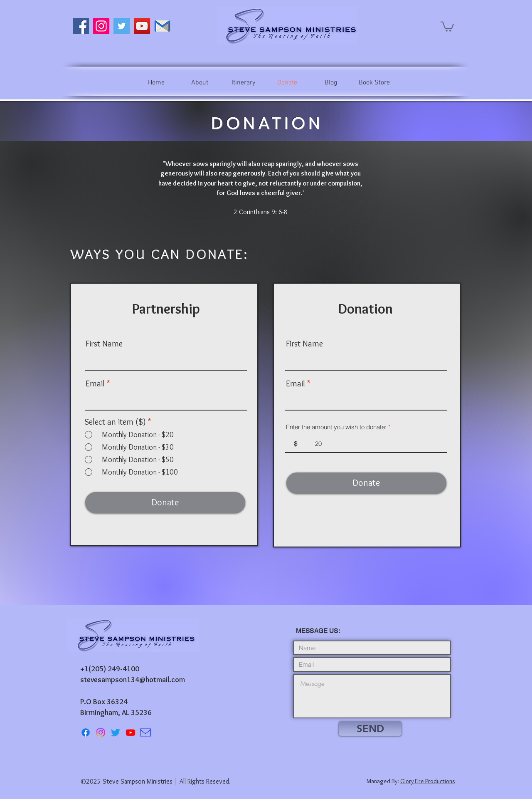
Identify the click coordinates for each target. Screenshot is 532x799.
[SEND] (370, 728)
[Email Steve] (162, 26)
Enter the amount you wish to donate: (336, 427)
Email (95, 383)
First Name (104, 344)
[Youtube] (131, 732)
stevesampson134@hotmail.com (133, 680)
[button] (447, 26)
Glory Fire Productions (428, 781)
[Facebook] (81, 26)
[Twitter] (122, 26)
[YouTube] (142, 26)
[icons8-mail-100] (145, 732)
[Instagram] (101, 26)
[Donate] (165, 503)
